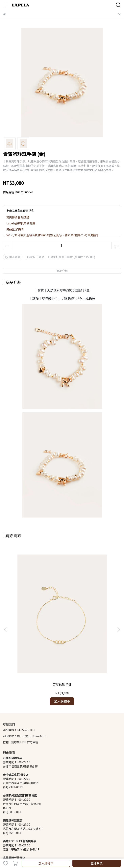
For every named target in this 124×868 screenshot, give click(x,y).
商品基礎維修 (40, 825)
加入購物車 (46, 863)
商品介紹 (62, 271)
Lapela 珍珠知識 (77, 825)
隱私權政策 (58, 825)
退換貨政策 (23, 825)
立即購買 (97, 863)
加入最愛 (13, 257)
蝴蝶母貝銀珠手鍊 (88, 614)
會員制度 (9, 825)
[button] (119, 594)
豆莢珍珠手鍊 (36, 614)
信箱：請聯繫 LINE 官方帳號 (21, 672)
